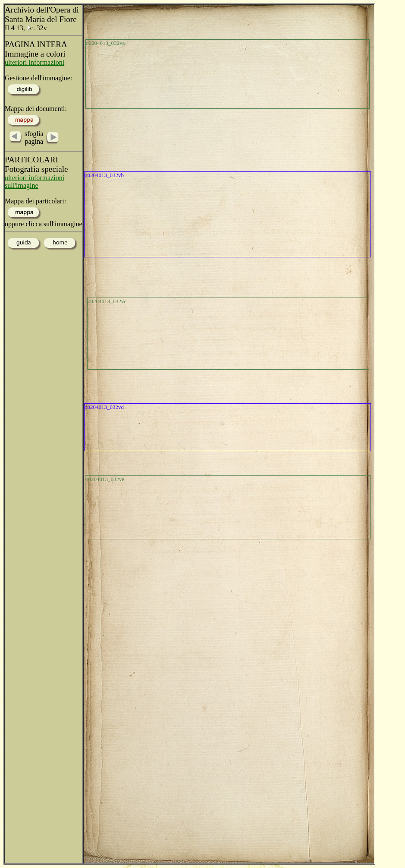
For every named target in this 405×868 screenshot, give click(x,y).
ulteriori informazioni (35, 62)
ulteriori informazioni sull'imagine (35, 182)
